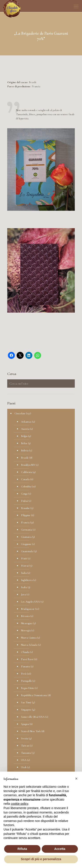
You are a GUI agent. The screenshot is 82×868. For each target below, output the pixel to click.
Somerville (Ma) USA (33, 717)
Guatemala (27, 551)
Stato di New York (31, 731)
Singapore (26, 710)
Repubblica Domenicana (34, 695)
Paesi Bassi (27, 659)
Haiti (24, 558)
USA (24, 760)
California (26, 472)
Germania (26, 530)
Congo (24, 494)
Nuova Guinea (29, 638)
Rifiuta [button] (22, 849)
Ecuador (25, 508)
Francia (25, 522)
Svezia (24, 738)
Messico (25, 616)
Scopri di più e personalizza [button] (41, 859)
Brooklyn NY (28, 465)
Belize (24, 443)
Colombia (26, 486)
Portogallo (26, 681)
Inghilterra (27, 580)
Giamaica (26, 537)
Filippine (26, 515)
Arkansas (26, 422)
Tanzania (26, 753)
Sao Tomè (26, 702)
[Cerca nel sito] (41, 383)
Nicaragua (27, 623)
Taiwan (25, 746)
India (24, 573)
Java (23, 594)
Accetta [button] (60, 849)
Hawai (25, 566)
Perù (24, 674)
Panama (25, 666)
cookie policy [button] (19, 804)
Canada (25, 479)
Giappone (26, 544)
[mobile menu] (76, 7)
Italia (24, 587)
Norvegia (26, 630)
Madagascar (28, 609)
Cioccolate (20, 413)
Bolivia (25, 450)
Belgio (24, 436)
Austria (25, 429)
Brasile (25, 458)
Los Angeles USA (30, 602)
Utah (24, 767)
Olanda (25, 652)
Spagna (25, 724)
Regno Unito (28, 688)
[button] (76, 779)
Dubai (24, 501)
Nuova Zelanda (29, 645)
